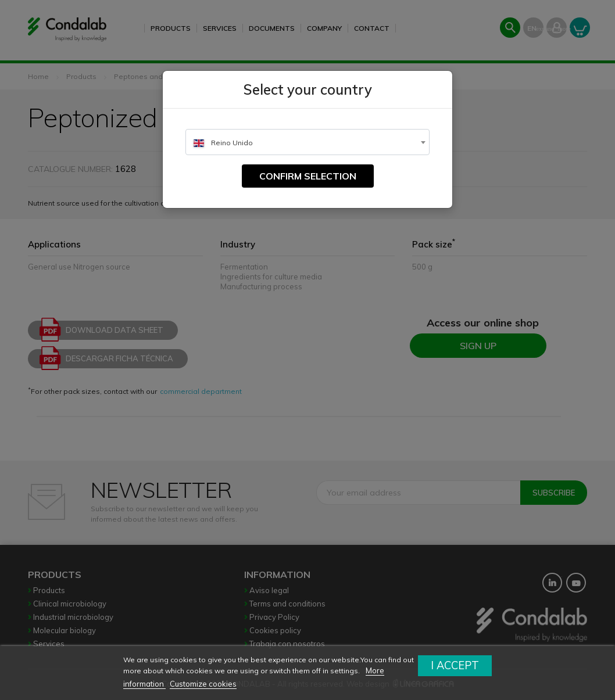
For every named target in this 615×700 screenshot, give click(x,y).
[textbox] (307, 143)
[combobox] (307, 142)
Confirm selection (308, 176)
